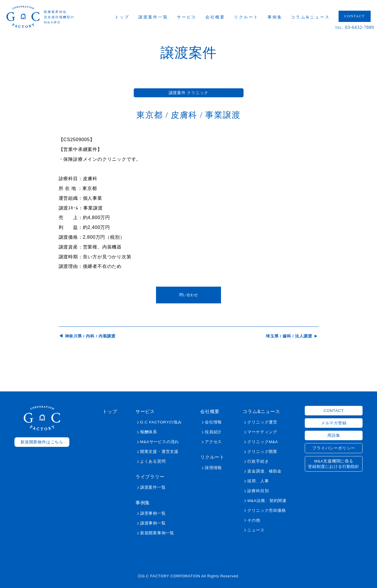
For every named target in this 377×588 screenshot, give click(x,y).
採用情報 (213, 468)
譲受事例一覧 (153, 513)
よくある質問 (153, 461)
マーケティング (262, 432)
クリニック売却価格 (266, 510)
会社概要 (216, 17)
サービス (187, 17)
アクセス (213, 442)
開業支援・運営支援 (159, 452)
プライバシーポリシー (334, 448)
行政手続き (258, 461)
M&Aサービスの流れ (160, 442)
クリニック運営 (262, 422)
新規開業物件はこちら (42, 442)
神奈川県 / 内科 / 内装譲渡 (90, 336)
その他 (254, 520)
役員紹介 (213, 432)
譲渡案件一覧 (154, 17)
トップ (123, 17)
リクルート (247, 17)
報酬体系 (149, 432)
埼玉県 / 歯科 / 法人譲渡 (289, 336)
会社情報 (213, 422)
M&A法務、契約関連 (267, 501)
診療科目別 (258, 491)
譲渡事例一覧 (153, 523)
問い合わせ (188, 295)
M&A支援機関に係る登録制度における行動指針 (334, 464)
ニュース (256, 530)
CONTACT (355, 16)
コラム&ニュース (311, 17)
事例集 (276, 17)
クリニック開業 (262, 452)
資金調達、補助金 (264, 471)
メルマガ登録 (334, 423)
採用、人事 (258, 481)
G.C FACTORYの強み (161, 422)
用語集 (334, 435)
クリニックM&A (263, 442)
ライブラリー (150, 477)
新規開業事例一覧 (157, 533)
